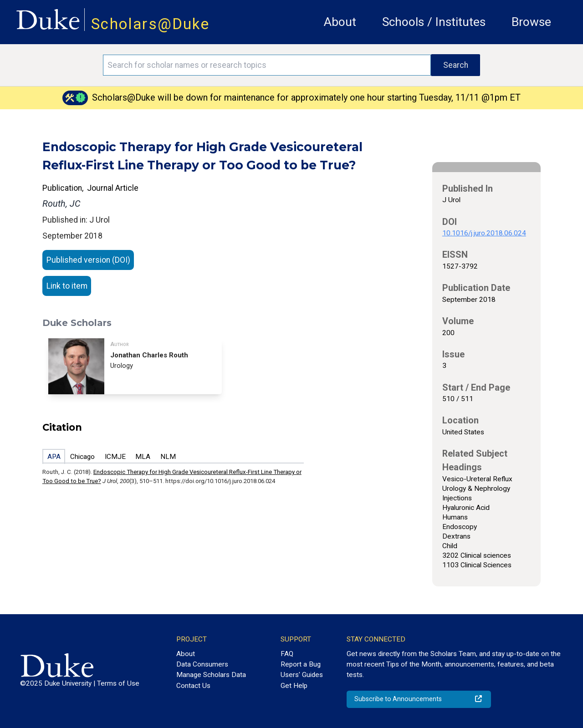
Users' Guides (302, 675)
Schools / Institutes (434, 22)
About (340, 22)
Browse (531, 22)
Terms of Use (118, 683)
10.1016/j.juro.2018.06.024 (484, 233)
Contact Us (193, 686)
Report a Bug (301, 664)
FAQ (287, 654)
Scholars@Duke (150, 24)
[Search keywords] (267, 65)
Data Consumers (202, 664)
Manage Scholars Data (211, 675)
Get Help (294, 686)
